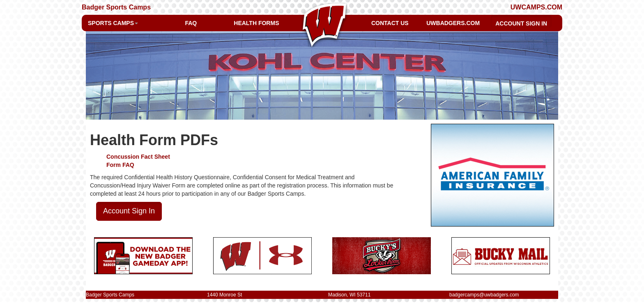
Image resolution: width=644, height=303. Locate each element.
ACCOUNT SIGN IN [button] (521, 23)
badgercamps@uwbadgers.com (484, 295)
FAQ (191, 23)
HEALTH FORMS (256, 23)
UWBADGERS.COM (453, 23)
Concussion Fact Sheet (138, 157)
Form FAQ (120, 165)
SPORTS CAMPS (113, 23)
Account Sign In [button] (129, 211)
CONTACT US (390, 23)
